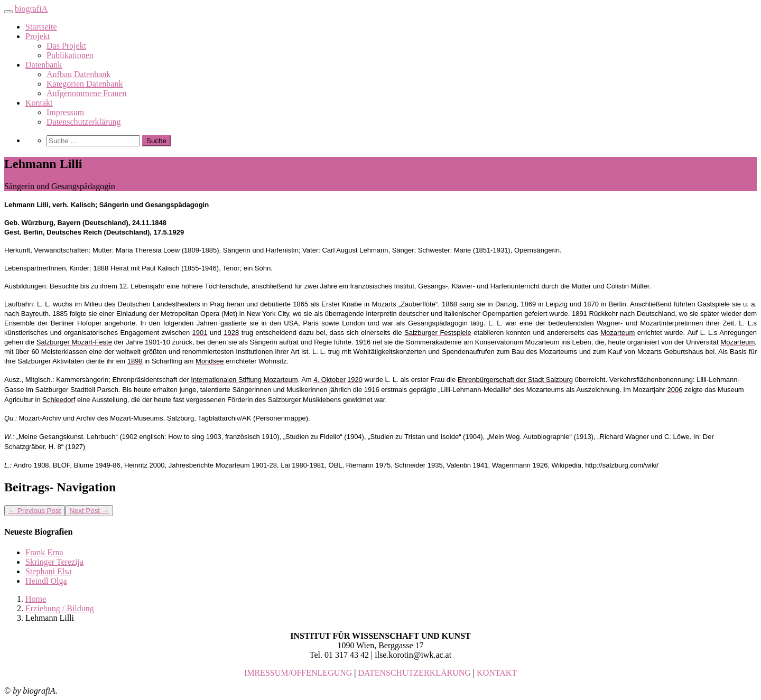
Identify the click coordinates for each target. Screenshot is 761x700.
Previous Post (35, 511)
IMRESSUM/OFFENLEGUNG (298, 673)
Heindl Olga (46, 581)
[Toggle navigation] (8, 12)
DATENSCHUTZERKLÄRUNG (415, 673)
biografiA (31, 9)
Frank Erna (44, 552)
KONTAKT (497, 673)
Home (36, 599)
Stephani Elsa (49, 571)
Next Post (89, 511)
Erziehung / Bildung (60, 608)
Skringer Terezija (54, 562)
